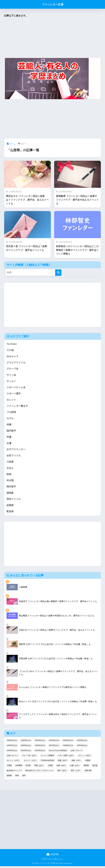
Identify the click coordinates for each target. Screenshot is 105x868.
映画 (9, 476)
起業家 (10, 507)
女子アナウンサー (16, 451)
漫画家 (10, 494)
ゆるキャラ (12, 357)
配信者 (10, 513)
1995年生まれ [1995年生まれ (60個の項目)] (26, 747)
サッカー (11, 382)
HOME (53, 856)
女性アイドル (14, 457)
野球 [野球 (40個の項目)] (17, 778)
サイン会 (11, 375)
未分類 (10, 482)
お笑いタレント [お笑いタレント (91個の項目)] (13, 757)
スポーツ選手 (14, 394)
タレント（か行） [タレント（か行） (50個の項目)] (13, 762)
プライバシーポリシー (52, 861)
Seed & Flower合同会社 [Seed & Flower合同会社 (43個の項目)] (58, 752)
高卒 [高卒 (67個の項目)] (24, 778)
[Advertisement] (52, 38)
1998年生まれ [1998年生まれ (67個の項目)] (68, 747)
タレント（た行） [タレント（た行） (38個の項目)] (30, 762)
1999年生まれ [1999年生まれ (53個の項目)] (82, 747)
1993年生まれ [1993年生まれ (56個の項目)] (82, 742)
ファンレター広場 (53, 4)
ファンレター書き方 (17, 407)
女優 (9, 444)
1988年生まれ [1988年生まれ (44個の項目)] (26, 742)
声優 (9, 438)
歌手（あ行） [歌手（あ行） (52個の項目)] (62, 772)
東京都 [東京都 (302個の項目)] (95, 767)
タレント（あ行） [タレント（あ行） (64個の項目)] (85, 757)
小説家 (10, 463)
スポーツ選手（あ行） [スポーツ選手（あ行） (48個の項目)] (66, 757)
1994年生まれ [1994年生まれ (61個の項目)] (12, 747)
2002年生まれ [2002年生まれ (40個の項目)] (40, 752)
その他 (10, 350)
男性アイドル (14, 501)
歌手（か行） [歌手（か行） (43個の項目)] (76, 772)
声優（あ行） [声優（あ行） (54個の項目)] (39, 767)
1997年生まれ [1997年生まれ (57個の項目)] (54, 747)
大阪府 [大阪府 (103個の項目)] (50, 767)
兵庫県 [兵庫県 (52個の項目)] (88, 762)
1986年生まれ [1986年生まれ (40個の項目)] (12, 742)
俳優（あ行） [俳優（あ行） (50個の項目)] (63, 762)
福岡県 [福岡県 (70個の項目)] (9, 778)
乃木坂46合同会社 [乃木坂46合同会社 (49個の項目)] (47, 762)
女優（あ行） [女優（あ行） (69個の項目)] (61, 767)
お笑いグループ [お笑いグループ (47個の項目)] (77, 752)
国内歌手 (11, 432)
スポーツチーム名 (16, 388)
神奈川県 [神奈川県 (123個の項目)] (88, 772)
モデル (10, 419)
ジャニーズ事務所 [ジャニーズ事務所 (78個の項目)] (47, 757)
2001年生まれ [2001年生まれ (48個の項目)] (26, 752)
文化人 (10, 469)
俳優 (9, 425)
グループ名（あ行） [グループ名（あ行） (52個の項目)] (30, 757)
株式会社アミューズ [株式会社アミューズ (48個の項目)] (14, 772)
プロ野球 (11, 413)
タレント (11, 400)
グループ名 (12, 369)
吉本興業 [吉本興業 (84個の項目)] (19, 767)
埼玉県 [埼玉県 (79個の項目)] (28, 767)
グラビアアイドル (16, 363)
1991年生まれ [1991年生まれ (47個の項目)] (54, 742)
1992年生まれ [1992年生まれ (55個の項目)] (68, 742)
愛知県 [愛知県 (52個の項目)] (86, 767)
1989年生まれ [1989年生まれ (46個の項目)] (40, 742)
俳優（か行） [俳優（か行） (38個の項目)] (77, 762)
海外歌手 (11, 488)
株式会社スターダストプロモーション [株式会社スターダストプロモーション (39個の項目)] (40, 772)
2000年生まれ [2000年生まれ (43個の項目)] (12, 752)
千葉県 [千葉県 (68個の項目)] (9, 767)
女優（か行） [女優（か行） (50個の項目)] (75, 767)
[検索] (58, 273)
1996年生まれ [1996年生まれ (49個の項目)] (40, 747)
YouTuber (12, 344)
